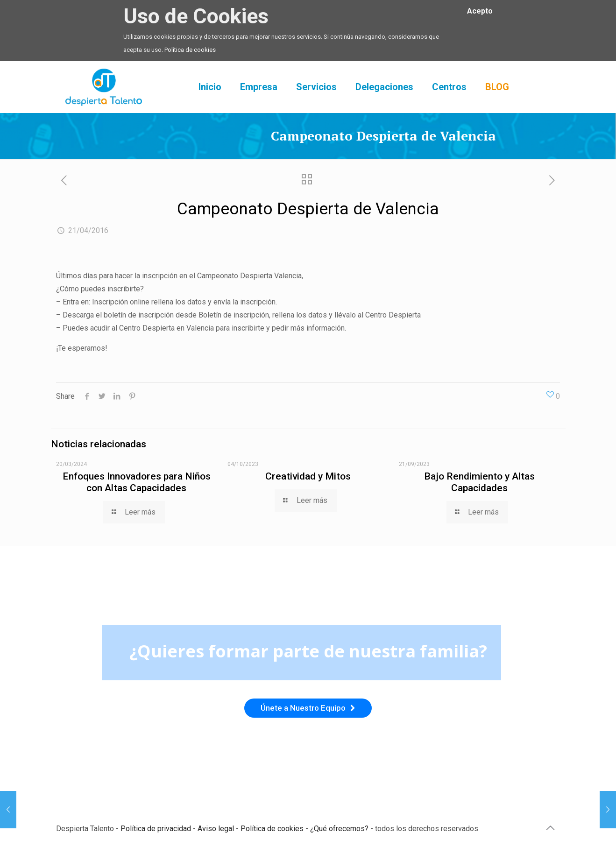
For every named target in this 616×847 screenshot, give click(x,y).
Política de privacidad (156, 829)
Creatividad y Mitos (308, 476)
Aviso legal (216, 829)
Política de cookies (190, 50)
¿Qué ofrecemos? (339, 829)
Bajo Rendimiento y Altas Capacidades (479, 482)
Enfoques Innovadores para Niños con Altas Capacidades (137, 482)
